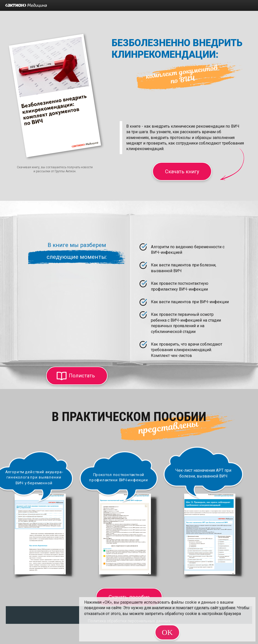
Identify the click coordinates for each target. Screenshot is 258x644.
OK (167, 632)
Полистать (82, 376)
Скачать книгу (182, 172)
